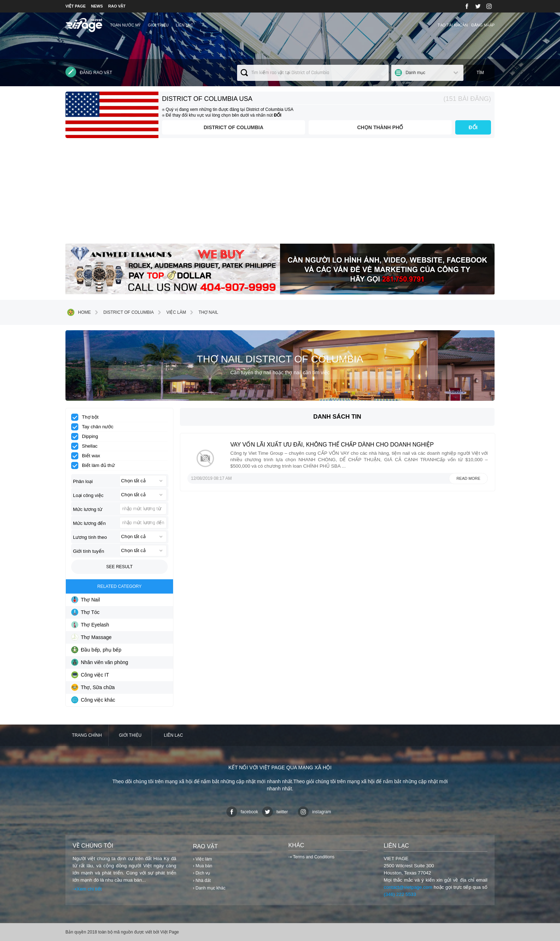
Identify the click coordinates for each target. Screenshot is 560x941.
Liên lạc (185, 25)
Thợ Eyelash (90, 625)
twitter (275, 812)
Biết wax (88, 456)
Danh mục (415, 73)
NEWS (97, 6)
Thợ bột (87, 417)
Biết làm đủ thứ (95, 465)
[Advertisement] (280, 194)
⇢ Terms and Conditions (311, 857)
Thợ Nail (203, 312)
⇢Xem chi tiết (87, 889)
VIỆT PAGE (76, 6)
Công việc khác (93, 700)
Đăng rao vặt (89, 72)
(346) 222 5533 (400, 894)
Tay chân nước (95, 427)
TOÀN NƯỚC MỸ (126, 25)
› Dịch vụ (201, 873)
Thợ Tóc (85, 612)
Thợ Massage (91, 637)
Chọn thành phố (380, 127)
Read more (468, 478)
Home (79, 312)
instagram (315, 812)
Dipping (87, 437)
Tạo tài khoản (453, 25)
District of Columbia (233, 127)
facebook (242, 812)
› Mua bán (202, 866)
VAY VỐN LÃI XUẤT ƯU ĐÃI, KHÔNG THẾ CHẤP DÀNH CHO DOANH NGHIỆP (332, 445)
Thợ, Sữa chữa (93, 687)
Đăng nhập (483, 25)
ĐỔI (473, 127)
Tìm (480, 73)
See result (119, 567)
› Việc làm (202, 859)
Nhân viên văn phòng (100, 662)
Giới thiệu (158, 25)
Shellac (87, 446)
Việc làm (171, 312)
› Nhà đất (202, 881)
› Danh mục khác (209, 888)
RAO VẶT (117, 6)
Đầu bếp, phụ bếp (96, 650)
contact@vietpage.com (408, 887)
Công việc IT (90, 675)
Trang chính (87, 735)
